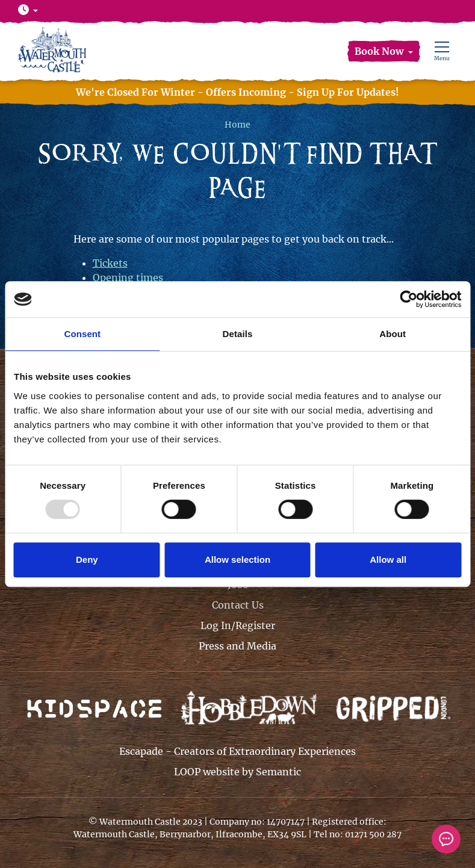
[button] (384, 51)
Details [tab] (238, 334)
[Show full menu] (442, 51)
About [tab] (393, 334)
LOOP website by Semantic (237, 772)
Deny (87, 560)
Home (237, 125)
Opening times (128, 277)
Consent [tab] (82, 334)
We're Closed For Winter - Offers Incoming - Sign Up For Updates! (237, 92)
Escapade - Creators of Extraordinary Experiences (237, 751)
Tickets (110, 263)
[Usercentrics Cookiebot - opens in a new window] (408, 299)
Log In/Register (238, 625)
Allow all (388, 560)
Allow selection (237, 560)
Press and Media (237, 646)
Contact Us (238, 605)
